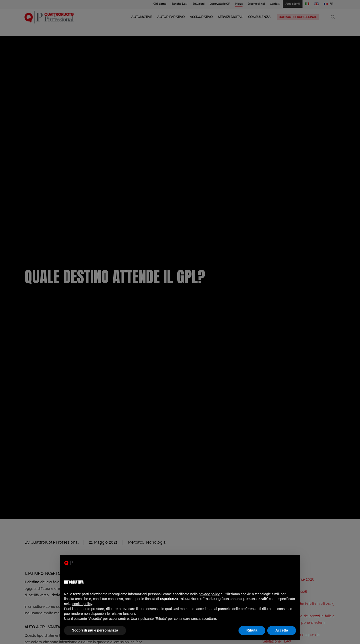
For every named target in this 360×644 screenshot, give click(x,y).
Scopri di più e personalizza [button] (95, 630)
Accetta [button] (282, 630)
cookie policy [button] (82, 604)
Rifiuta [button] (252, 630)
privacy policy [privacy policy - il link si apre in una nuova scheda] (209, 594)
